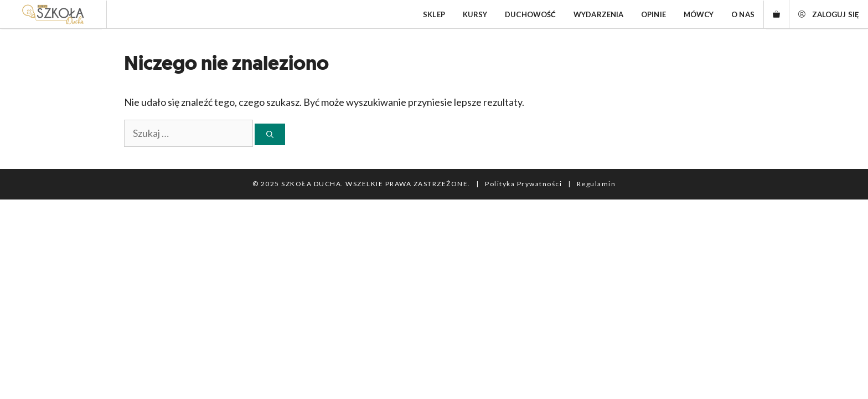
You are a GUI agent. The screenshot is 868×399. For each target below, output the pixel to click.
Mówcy (699, 14)
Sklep (434, 14)
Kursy (475, 14)
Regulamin (596, 184)
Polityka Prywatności (523, 184)
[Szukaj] (270, 134)
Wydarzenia (598, 14)
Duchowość (530, 14)
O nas (743, 14)
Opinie (653, 14)
